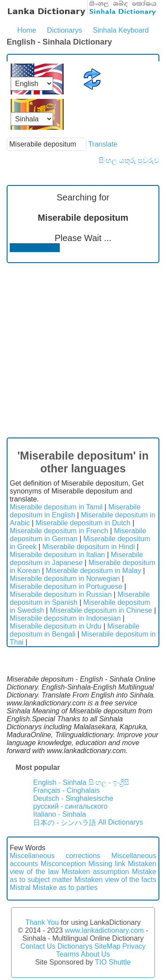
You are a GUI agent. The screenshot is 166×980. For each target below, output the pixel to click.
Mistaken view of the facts (115, 880)
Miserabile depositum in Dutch (83, 523)
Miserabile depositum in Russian (61, 594)
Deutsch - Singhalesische (73, 798)
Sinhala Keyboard (121, 30)
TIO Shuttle (113, 962)
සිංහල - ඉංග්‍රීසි (109, 782)
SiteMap (107, 946)
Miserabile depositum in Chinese (101, 610)
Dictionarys (64, 30)
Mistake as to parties (65, 888)
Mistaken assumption (95, 872)
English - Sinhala (60, 782)
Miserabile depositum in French (59, 531)
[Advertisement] (83, 350)
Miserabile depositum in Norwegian (65, 579)
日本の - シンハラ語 (65, 823)
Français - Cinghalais (66, 790)
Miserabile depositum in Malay (94, 571)
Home (27, 30)
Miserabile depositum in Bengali (75, 630)
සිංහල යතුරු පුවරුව (129, 160)
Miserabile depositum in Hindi (89, 547)
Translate (103, 144)
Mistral (20, 888)
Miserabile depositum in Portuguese (66, 586)
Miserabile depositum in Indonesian (65, 618)
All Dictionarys (121, 822)
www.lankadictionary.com (104, 930)
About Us (96, 954)
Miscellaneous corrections (55, 856)
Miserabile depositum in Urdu (56, 626)
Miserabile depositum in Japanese (76, 559)
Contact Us (38, 946)
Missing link (107, 864)
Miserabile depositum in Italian (57, 555)
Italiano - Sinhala (60, 814)
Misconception (63, 864)
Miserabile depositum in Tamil (56, 507)
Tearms (68, 954)
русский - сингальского (70, 806)
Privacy (134, 946)
